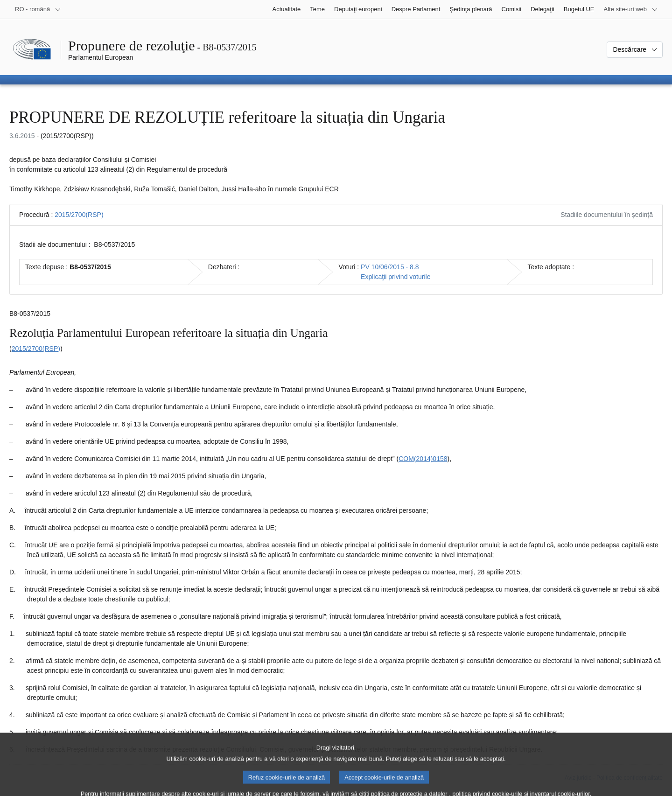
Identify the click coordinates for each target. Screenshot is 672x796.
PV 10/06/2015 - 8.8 (390, 267)
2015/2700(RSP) (79, 215)
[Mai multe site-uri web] (631, 9)
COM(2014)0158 (423, 459)
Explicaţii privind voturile (395, 277)
